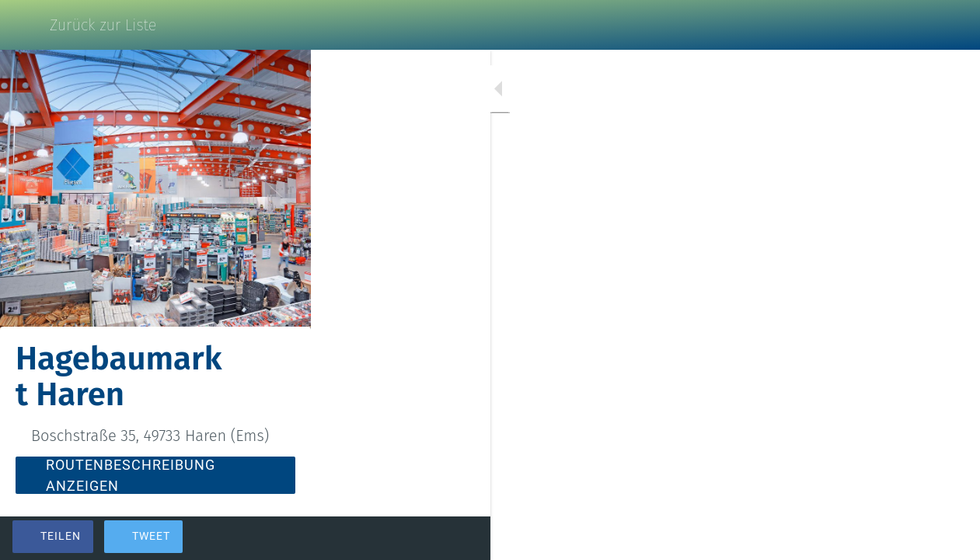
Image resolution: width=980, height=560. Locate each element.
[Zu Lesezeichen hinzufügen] (912, 538)
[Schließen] (25, 25)
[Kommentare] (949, 538)
